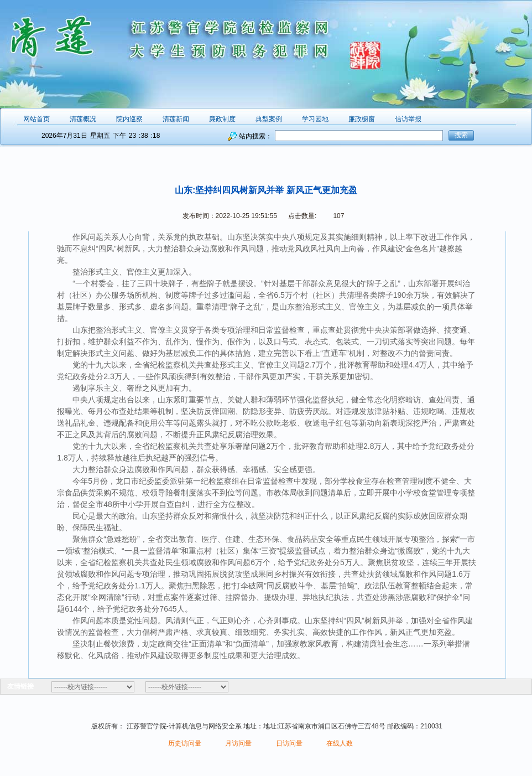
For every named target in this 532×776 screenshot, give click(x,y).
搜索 (461, 135)
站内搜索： (255, 136)
